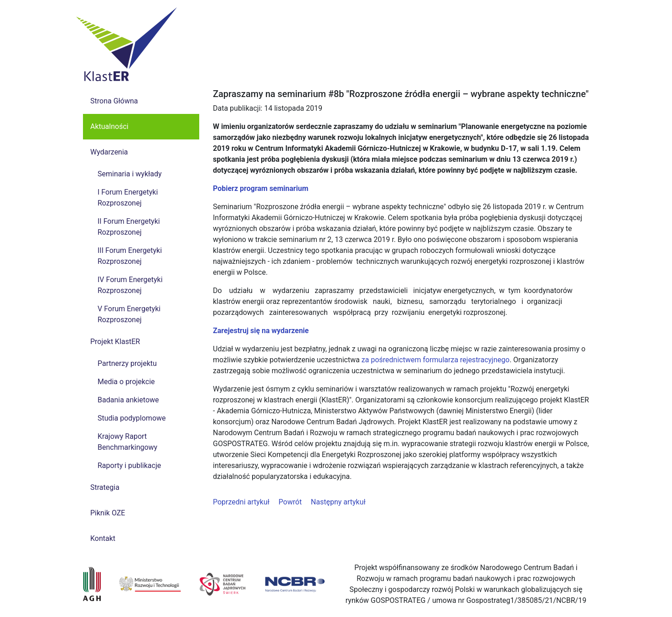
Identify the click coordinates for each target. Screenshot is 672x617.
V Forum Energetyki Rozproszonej (129, 314)
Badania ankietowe (128, 400)
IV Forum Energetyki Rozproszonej (130, 285)
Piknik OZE (108, 513)
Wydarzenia (109, 152)
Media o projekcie (126, 382)
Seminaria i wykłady (130, 174)
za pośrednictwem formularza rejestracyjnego (436, 360)
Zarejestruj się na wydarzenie (261, 331)
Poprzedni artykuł (241, 502)
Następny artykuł (338, 502)
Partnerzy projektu (127, 363)
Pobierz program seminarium (261, 188)
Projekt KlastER (115, 342)
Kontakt (103, 538)
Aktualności (109, 126)
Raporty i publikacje (129, 465)
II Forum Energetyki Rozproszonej (129, 227)
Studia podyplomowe (132, 418)
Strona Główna (114, 101)
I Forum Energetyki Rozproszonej (128, 198)
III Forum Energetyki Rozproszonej (130, 256)
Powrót (290, 502)
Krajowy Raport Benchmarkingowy (127, 442)
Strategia (105, 487)
